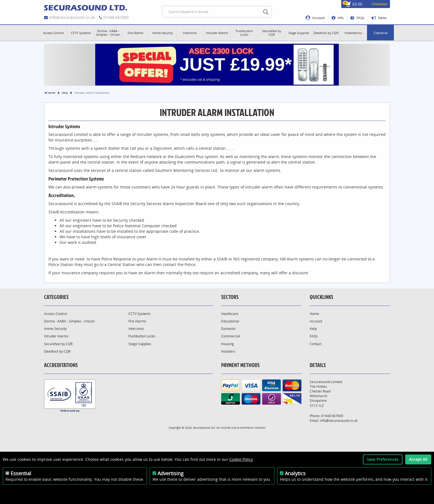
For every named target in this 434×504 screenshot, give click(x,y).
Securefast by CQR (58, 344)
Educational (230, 321)
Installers (228, 351)
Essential (21, 473)
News (379, 18)
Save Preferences (383, 459)
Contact (316, 344)
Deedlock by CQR (57, 351)
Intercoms (136, 329)
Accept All (418, 459)
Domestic (228, 329)
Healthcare (230, 314)
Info (338, 18)
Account (315, 18)
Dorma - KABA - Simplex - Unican (69, 321)
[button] (54, 33)
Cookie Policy (241, 459)
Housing (228, 344)
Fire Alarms (137, 321)
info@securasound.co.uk (72, 17)
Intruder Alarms (56, 336)
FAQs (357, 18)
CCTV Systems (139, 314)
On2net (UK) (229, 428)
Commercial (231, 336)
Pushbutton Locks (142, 336)
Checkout (379, 4)
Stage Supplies (140, 344)
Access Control (55, 314)
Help (65, 93)
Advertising (170, 473)
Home (51, 93)
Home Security (55, 329)
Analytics (295, 473)
